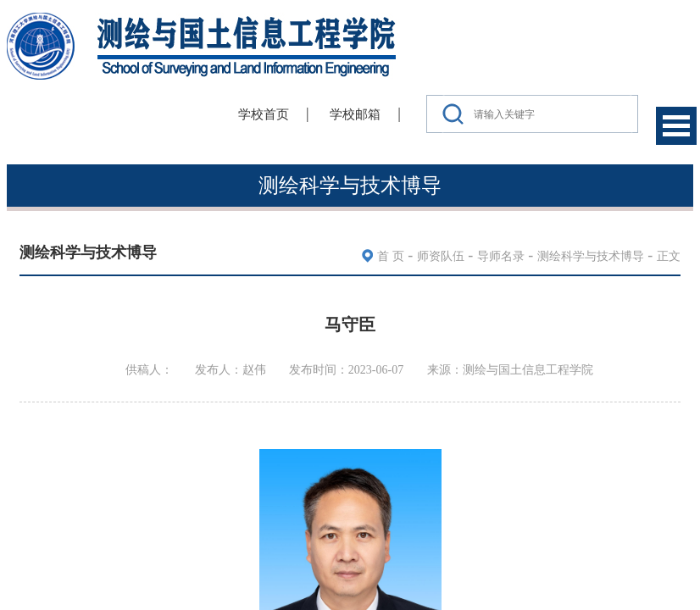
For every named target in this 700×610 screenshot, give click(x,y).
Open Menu (676, 126)
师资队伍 (441, 256)
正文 (669, 256)
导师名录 (501, 256)
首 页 (391, 256)
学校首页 (264, 114)
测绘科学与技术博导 (591, 256)
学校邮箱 (355, 114)
